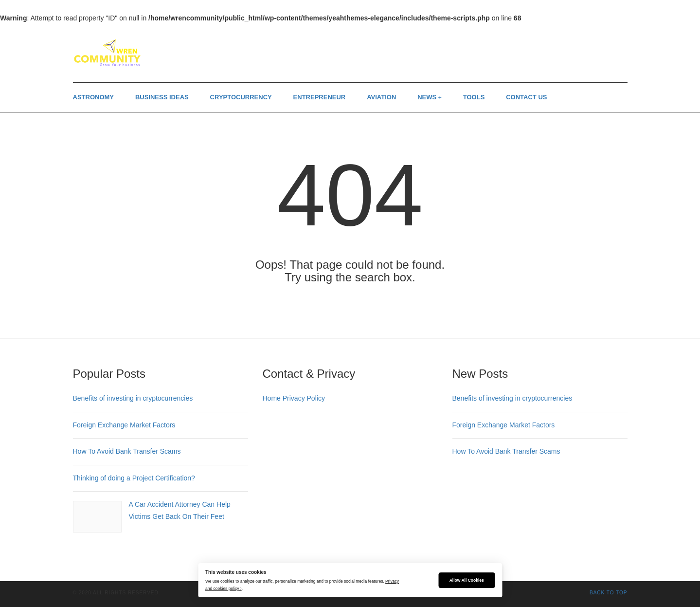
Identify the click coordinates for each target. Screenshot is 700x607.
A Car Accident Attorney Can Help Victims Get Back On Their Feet (180, 510)
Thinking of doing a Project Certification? (134, 478)
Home (272, 398)
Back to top (609, 593)
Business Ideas (162, 97)
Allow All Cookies (467, 580)
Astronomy (94, 97)
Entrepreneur (320, 97)
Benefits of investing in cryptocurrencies (133, 398)
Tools (474, 97)
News (427, 97)
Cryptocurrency (241, 97)
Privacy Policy (304, 398)
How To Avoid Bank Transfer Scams (127, 451)
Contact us (526, 97)
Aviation (381, 97)
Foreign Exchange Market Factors (124, 425)
